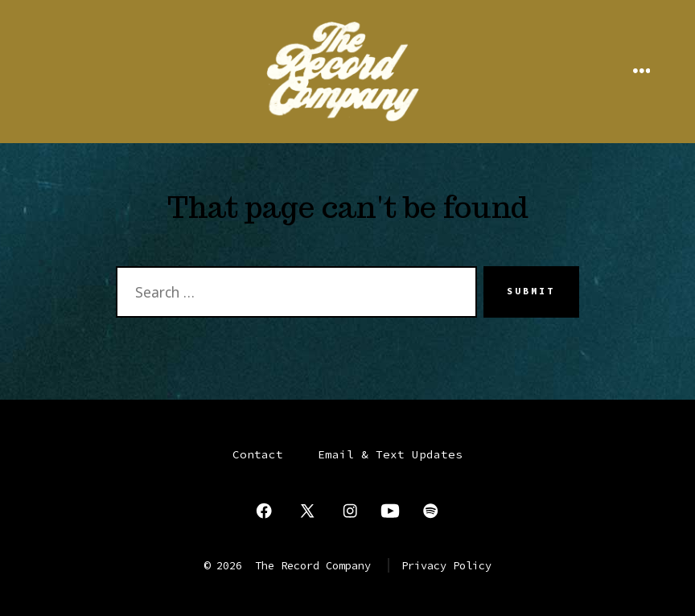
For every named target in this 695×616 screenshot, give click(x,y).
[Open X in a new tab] (307, 511)
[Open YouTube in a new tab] (390, 511)
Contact (258, 454)
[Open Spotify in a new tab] (430, 511)
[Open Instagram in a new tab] (350, 511)
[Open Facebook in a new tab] (264, 511)
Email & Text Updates (390, 454)
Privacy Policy (446, 565)
